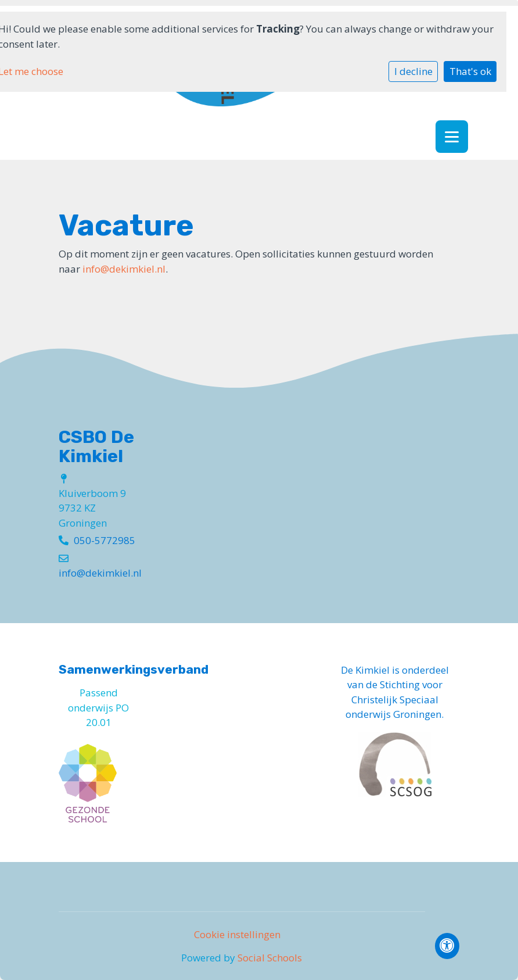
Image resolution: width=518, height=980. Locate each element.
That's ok (470, 71)
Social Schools (270, 958)
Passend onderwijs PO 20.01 (98, 707)
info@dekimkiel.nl (124, 269)
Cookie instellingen (237, 934)
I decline (413, 71)
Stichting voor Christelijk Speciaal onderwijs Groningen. (395, 699)
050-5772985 (105, 540)
